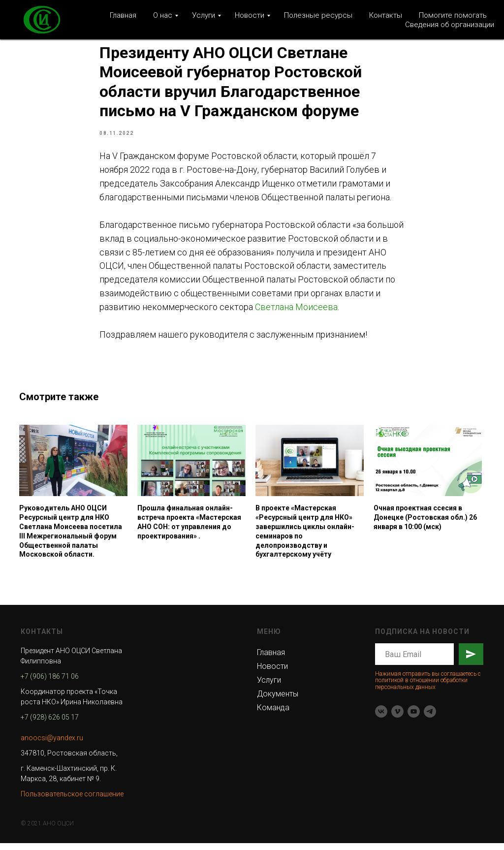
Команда (273, 714)
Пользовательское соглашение (72, 801)
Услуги (204, 15)
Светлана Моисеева (296, 310)
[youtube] (414, 718)
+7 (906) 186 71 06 (50, 683)
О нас (163, 15)
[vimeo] (397, 718)
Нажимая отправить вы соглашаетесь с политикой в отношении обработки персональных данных (428, 687)
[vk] (381, 718)
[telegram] (430, 718)
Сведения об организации (450, 25)
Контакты (386, 15)
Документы (278, 701)
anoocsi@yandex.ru (52, 745)
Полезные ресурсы (318, 15)
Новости (250, 15)
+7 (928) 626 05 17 (50, 724)
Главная (123, 15)
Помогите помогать (453, 15)
